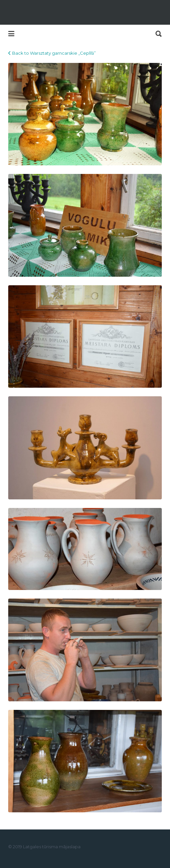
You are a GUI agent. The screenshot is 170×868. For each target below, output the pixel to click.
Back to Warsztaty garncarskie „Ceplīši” (54, 53)
